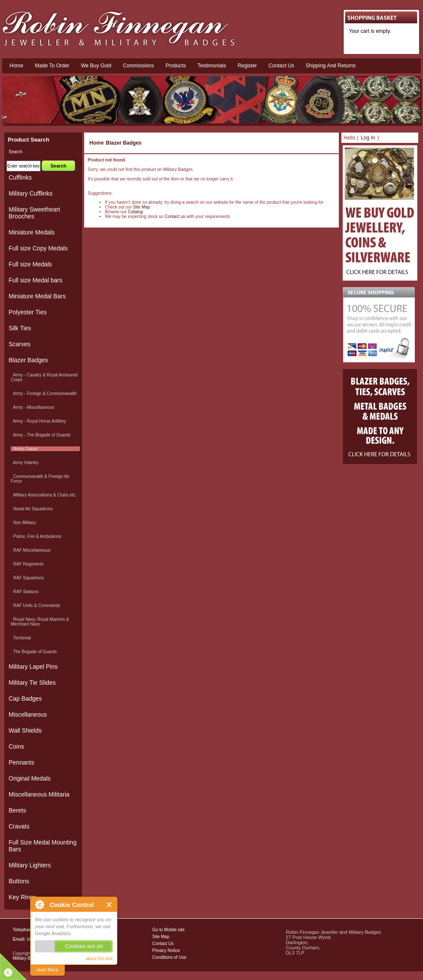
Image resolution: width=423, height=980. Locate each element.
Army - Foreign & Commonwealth (44, 394)
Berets (17, 810)
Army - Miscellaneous (33, 407)
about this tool (99, 959)
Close (109, 905)
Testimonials (212, 66)
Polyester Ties (28, 312)
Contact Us (163, 944)
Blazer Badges (124, 143)
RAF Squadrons (27, 578)
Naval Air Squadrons (32, 509)
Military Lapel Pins (33, 667)
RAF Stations (25, 592)
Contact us (281, 66)
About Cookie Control (39, 904)
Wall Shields (25, 730)
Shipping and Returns (331, 66)
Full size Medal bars (36, 280)
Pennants (21, 762)
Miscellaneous (28, 714)
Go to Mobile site (169, 930)
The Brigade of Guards (34, 652)
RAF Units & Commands (35, 605)
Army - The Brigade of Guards (41, 435)
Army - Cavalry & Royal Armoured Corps (44, 377)
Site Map (141, 207)
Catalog (135, 212)
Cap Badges (25, 699)
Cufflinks (20, 177)
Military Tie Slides (32, 683)
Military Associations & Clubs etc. (44, 495)
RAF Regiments (27, 564)
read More (47, 970)
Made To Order (52, 66)
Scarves (20, 344)
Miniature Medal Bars (37, 296)
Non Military (23, 523)
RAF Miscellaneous (31, 550)
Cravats (19, 826)
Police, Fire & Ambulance (36, 536)
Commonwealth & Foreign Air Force (40, 479)
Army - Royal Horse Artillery (38, 421)
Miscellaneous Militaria (39, 794)
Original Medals (30, 778)
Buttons (19, 881)
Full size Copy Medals (38, 248)
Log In (368, 138)
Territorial (21, 638)
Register (247, 66)
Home (16, 66)
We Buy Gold (96, 66)
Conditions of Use (169, 957)
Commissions (139, 66)
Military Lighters (30, 865)
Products (175, 66)
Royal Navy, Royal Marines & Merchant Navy (40, 622)
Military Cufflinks (31, 193)
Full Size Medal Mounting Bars (43, 846)
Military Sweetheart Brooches (34, 213)
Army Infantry (25, 463)
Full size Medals (30, 264)
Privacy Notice (166, 950)
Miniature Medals (32, 232)
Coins (16, 746)
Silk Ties (20, 328)
